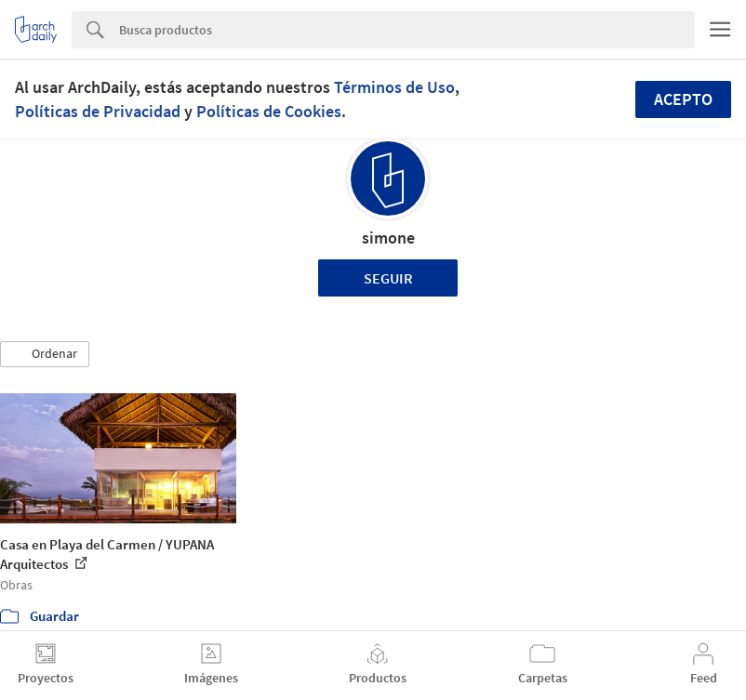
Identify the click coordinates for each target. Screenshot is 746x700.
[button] (45, 354)
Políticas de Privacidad (98, 111)
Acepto (683, 99)
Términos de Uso (394, 87)
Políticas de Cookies (269, 111)
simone (388, 238)
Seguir (388, 278)
